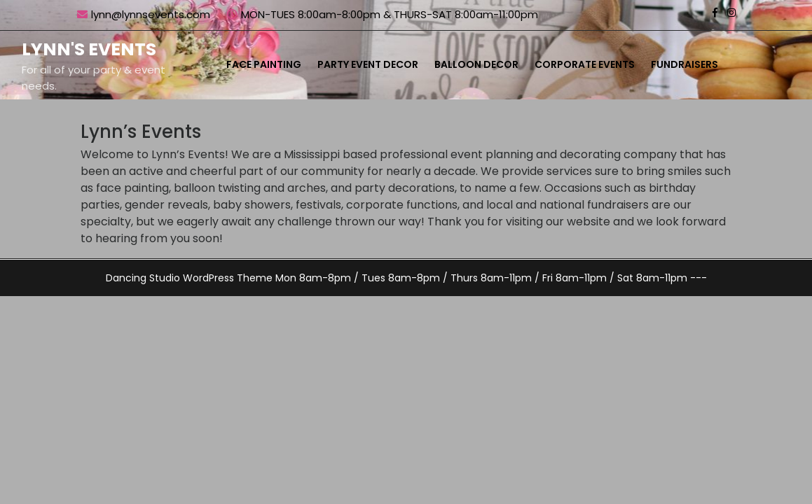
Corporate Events (585, 64)
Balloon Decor (476, 64)
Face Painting (264, 64)
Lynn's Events (89, 49)
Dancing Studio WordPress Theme (189, 278)
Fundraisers (684, 64)
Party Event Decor (368, 64)
